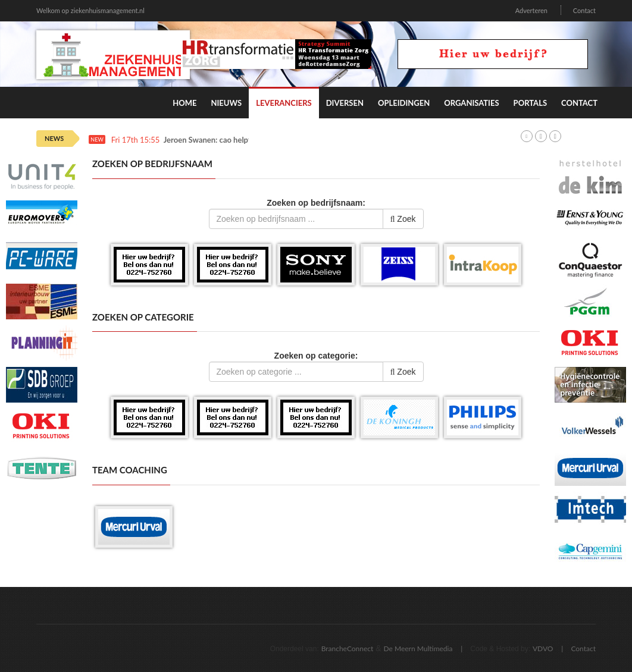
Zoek (403, 219)
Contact (584, 10)
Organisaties (471, 103)
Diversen (345, 103)
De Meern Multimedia (418, 649)
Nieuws (226, 103)
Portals (530, 103)
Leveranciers (284, 103)
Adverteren (531, 10)
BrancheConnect (348, 649)
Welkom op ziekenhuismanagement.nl (90, 10)
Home (184, 103)
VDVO (543, 649)
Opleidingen (404, 103)
